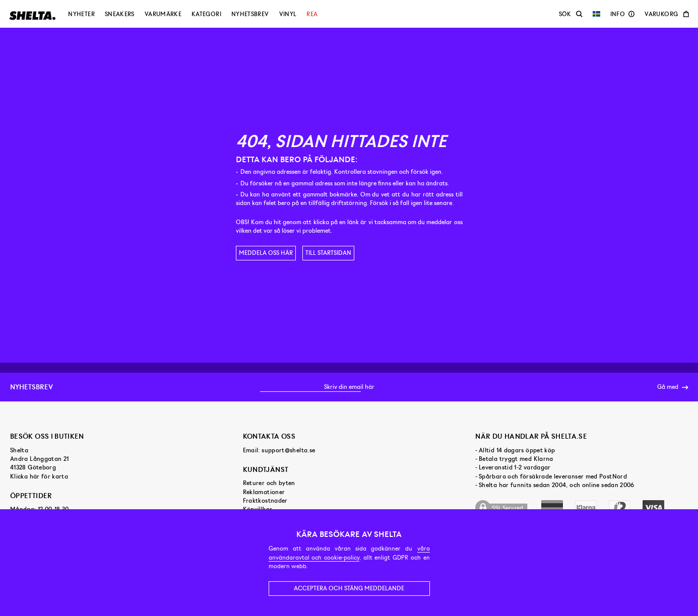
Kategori (206, 14)
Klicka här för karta (39, 476)
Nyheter (81, 14)
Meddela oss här (266, 253)
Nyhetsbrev (250, 14)
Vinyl (288, 14)
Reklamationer (264, 492)
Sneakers (120, 14)
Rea (312, 14)
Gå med (673, 387)
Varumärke (163, 14)
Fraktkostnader (265, 501)
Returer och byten (269, 483)
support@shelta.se (288, 450)
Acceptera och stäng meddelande (349, 588)
